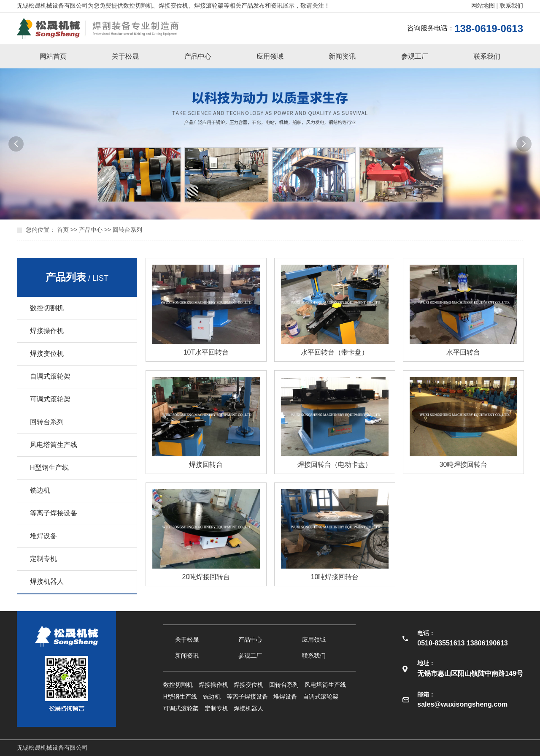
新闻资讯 (342, 56)
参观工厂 (415, 56)
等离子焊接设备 (54, 513)
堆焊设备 (43, 536)
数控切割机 (47, 308)
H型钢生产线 (49, 467)
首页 (63, 230)
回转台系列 (127, 230)
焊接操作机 (47, 331)
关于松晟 (125, 56)
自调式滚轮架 (50, 376)
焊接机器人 (47, 581)
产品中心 (198, 56)
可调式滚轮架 (50, 399)
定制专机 (43, 559)
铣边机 (40, 490)
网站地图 (483, 5)
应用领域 (270, 56)
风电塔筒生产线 (54, 445)
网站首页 (53, 56)
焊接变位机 (47, 354)
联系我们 (511, 5)
